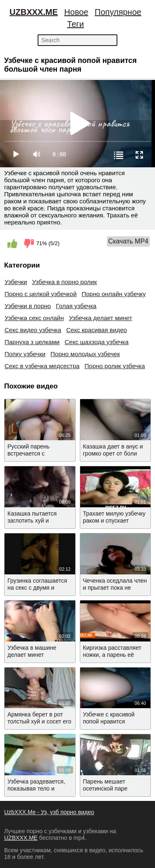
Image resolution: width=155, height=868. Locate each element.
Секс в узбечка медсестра (42, 366)
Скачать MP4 (128, 241)
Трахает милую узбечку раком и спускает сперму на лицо (114, 521)
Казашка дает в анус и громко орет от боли (113, 450)
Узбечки (16, 282)
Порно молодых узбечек (85, 354)
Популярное (118, 12)
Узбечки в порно (28, 306)
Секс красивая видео (97, 330)
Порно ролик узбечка (115, 366)
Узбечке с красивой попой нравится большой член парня (111, 721)
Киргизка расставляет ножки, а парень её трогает (112, 655)
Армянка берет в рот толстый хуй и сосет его (39, 718)
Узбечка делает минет (101, 318)
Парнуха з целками (32, 342)
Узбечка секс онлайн (34, 318)
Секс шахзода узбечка (97, 342)
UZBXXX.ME (34, 12)
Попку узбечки (25, 354)
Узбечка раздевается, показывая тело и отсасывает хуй (36, 788)
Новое (76, 12)
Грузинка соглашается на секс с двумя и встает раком (37, 588)
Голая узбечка (76, 306)
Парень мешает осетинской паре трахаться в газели (108, 788)
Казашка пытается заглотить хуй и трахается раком (32, 521)
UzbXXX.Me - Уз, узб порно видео (49, 812)
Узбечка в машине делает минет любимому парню (32, 655)
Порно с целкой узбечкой (41, 294)
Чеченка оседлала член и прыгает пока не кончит (115, 588)
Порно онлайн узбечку (113, 294)
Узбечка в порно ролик (65, 282)
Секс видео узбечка (33, 330)
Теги (75, 24)
